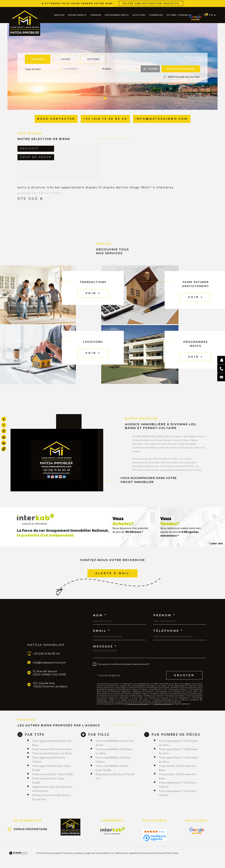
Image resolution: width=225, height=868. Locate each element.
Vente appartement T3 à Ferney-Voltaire (178, 785)
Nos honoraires (99, 853)
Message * (105, 646)
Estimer (94, 59)
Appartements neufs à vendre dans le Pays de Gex (52, 789)
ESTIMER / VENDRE (177, 15)
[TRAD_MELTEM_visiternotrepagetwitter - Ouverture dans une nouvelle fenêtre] (4, 425)
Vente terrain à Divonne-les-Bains (52, 753)
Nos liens (149, 853)
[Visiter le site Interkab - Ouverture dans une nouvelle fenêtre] (113, 831)
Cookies (175, 853)
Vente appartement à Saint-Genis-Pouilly (52, 768)
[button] (105, 98)
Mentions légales (128, 853)
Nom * (100, 615)
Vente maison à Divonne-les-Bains (52, 749)
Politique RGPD (162, 853)
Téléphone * (168, 631)
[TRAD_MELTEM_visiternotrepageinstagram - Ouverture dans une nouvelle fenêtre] (4, 431)
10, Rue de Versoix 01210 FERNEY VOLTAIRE (49, 673)
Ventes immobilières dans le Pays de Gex (115, 743)
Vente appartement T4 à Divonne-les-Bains (179, 751)
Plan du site (113, 853)
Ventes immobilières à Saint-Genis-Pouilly (112, 768)
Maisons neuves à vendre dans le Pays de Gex (51, 797)
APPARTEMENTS (77, 15)
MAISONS (59, 15)
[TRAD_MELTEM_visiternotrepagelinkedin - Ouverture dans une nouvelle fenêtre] (4, 443)
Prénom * (164, 615)
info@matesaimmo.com (49, 662)
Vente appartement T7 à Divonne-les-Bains (179, 759)
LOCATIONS (139, 15)
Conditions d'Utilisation (163, 704)
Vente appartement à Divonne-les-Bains (52, 743)
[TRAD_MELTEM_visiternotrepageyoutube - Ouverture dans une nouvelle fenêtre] (4, 437)
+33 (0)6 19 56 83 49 (46, 654)
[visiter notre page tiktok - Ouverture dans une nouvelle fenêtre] (4, 449)
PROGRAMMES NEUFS (117, 15)
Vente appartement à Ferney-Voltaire (49, 759)
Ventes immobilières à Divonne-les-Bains (115, 751)
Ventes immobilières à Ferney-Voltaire (114, 759)
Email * (102, 631)
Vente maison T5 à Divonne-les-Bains (178, 768)
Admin (140, 853)
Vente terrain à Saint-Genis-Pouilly (53, 774)
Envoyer (184, 675)
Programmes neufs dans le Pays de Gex (115, 776)
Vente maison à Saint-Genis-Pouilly (49, 780)
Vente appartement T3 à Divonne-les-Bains (179, 743)
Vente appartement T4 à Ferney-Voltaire (178, 793)
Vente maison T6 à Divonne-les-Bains (178, 776)
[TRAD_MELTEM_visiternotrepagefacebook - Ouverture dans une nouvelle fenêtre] (4, 419)
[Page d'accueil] (25, 23)
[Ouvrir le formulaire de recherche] (150, 69)
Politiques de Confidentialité (138, 704)
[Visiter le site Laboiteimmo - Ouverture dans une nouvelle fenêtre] (18, 853)
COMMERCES (156, 15)
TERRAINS (96, 15)
